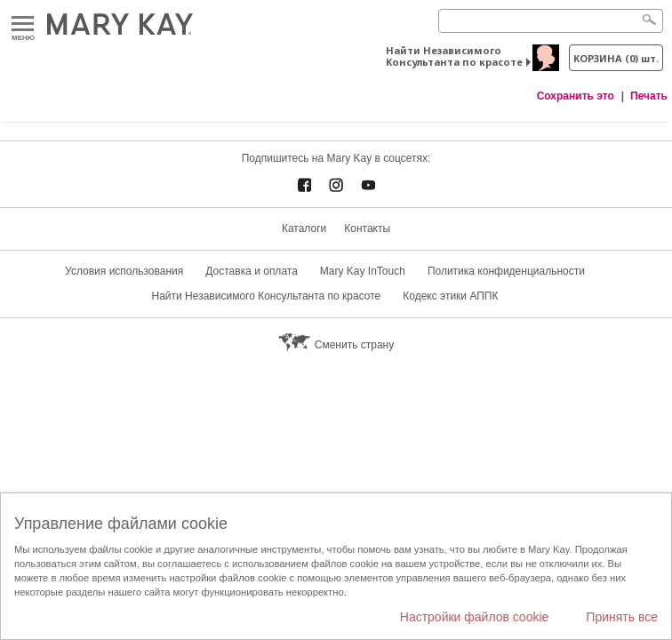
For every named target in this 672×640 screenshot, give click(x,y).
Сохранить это (576, 96)
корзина (616, 58)
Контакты (367, 228)
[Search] (551, 21)
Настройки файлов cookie (475, 617)
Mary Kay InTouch (363, 271)
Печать (649, 96)
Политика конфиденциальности (506, 271)
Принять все (622, 617)
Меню (23, 24)
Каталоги (304, 228)
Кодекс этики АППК (450, 296)
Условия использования (124, 271)
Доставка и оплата (252, 271)
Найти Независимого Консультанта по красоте (454, 56)
